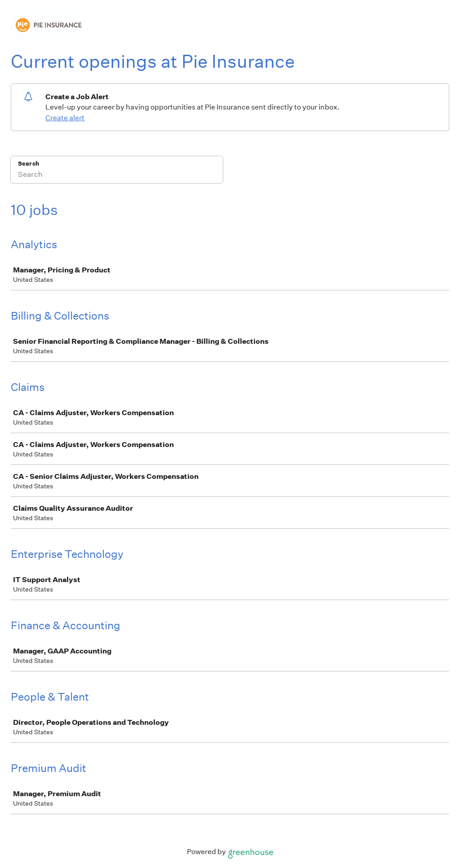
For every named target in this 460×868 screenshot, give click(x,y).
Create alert (65, 118)
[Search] (117, 175)
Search (29, 164)
